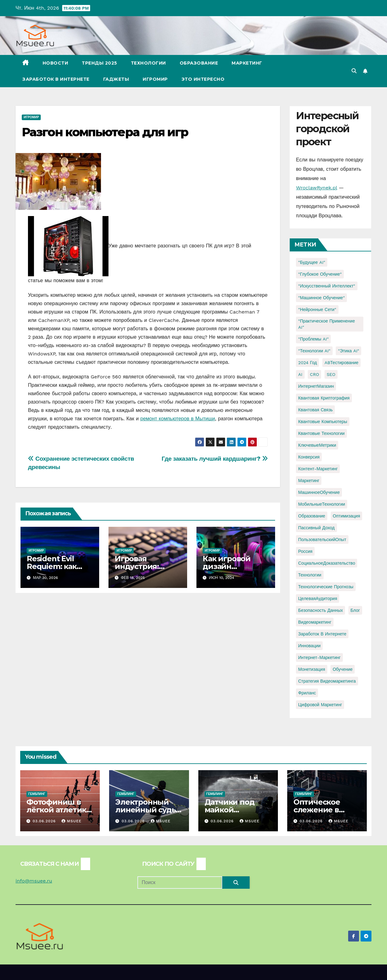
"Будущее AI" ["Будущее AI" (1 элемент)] (312, 262)
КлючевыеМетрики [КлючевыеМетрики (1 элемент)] (317, 445)
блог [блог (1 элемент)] (355, 610)
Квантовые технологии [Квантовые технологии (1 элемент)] (321, 433)
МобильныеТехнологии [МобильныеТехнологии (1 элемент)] (322, 504)
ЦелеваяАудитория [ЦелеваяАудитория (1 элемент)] (318, 598)
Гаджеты (116, 79)
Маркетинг (247, 63)
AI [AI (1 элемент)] (300, 374)
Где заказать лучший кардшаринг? (215, 459)
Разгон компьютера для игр (105, 132)
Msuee (71, 821)
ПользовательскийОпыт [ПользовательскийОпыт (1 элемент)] (322, 540)
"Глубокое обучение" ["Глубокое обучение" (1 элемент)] (320, 274)
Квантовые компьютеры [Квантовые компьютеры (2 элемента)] (323, 422)
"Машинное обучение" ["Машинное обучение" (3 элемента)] (321, 298)
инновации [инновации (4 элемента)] (309, 646)
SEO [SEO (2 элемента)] (331, 374)
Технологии (148, 63)
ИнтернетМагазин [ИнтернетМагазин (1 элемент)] (316, 386)
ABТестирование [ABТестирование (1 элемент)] (341, 363)
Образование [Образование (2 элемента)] (312, 516)
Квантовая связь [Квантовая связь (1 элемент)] (315, 410)
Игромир (155, 79)
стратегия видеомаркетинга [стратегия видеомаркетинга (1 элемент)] (327, 681)
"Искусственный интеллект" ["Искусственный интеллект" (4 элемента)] (327, 286)
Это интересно (203, 79)
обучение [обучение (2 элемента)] (343, 669)
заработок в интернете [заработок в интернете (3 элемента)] (322, 634)
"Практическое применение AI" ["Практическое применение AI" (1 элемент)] (326, 324)
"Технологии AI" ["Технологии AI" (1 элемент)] (314, 351)
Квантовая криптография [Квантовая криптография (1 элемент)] (324, 398)
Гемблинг (37, 794)
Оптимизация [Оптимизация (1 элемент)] (347, 516)
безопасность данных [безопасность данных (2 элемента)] (320, 610)
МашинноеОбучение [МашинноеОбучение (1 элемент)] (319, 492)
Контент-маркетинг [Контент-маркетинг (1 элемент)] (318, 469)
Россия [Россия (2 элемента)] (305, 551)
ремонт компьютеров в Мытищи (178, 419)
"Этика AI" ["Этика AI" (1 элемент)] (348, 351)
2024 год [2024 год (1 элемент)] (307, 363)
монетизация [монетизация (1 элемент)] (312, 669)
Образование (199, 63)
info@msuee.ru (34, 881)
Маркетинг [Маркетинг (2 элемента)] (309, 481)
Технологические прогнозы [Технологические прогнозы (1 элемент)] (326, 587)
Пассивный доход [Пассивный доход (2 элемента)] (316, 528)
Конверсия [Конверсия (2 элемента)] (309, 457)
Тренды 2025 (99, 63)
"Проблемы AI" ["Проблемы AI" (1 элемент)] (313, 339)
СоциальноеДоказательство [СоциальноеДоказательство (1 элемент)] (327, 563)
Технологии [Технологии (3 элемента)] (310, 575)
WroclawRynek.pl (316, 188)
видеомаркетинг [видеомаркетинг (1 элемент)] (315, 622)
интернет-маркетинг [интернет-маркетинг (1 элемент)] (319, 657)
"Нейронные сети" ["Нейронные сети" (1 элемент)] (317, 309)
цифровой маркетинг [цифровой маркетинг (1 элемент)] (320, 705)
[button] (354, 71)
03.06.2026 (45, 821)
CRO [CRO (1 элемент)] (314, 374)
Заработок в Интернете (56, 79)
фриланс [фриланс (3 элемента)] (307, 693)
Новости (55, 63)
